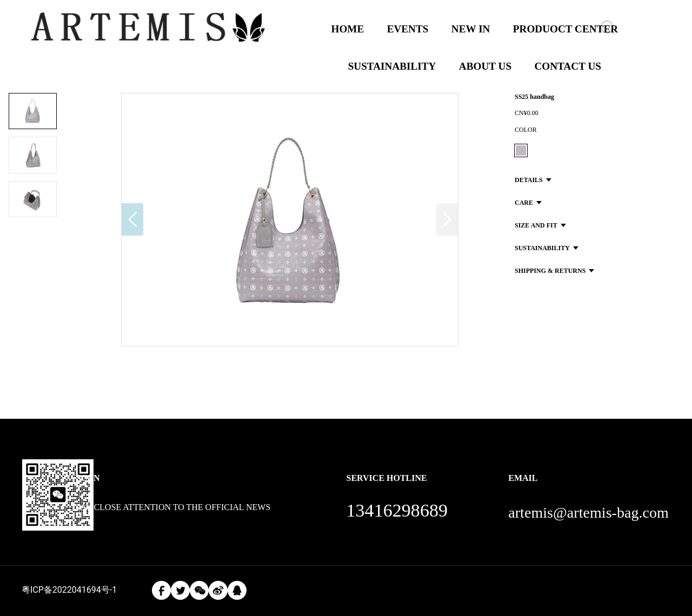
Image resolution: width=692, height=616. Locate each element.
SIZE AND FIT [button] (540, 225)
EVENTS (408, 29)
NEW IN (471, 29)
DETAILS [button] (533, 180)
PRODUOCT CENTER (565, 29)
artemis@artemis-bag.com (588, 513)
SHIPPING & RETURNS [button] (554, 271)
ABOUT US (485, 66)
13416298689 (397, 510)
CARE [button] (528, 203)
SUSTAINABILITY (392, 66)
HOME (348, 29)
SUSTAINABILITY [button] (547, 248)
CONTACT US (568, 66)
